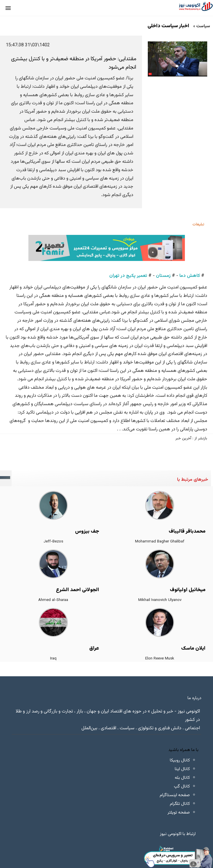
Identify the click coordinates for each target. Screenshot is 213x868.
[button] (8, 8)
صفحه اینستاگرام (175, 795)
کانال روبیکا (180, 760)
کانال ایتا (182, 769)
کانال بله (182, 778)
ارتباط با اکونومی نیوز (178, 834)
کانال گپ (182, 786)
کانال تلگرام (180, 804)
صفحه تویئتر (179, 813)
